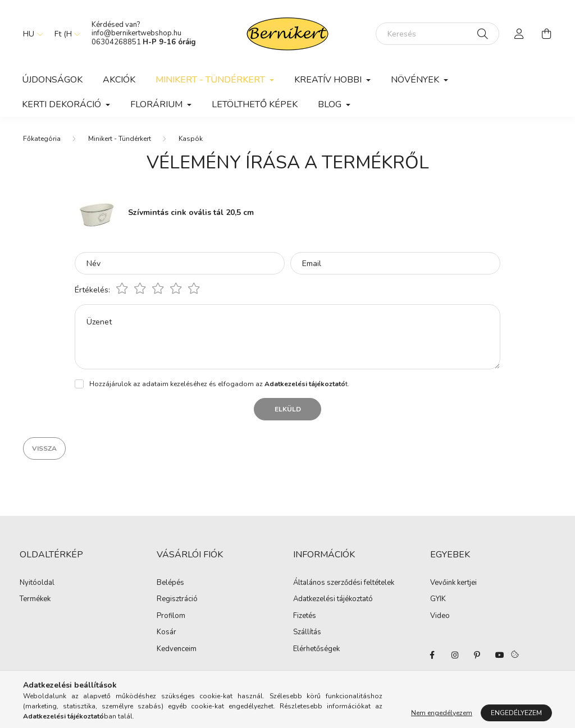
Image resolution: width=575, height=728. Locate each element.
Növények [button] (416, 80)
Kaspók (191, 139)
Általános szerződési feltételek (344, 583)
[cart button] (546, 34)
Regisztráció (177, 599)
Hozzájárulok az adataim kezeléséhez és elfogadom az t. (219, 384)
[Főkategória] (42, 139)
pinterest (477, 655)
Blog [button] (331, 104)
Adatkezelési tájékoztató (333, 599)
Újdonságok (52, 80)
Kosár (166, 633)
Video (440, 616)
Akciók (119, 80)
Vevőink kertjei (453, 583)
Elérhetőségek (316, 649)
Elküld (288, 409)
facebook (432, 655)
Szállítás (307, 633)
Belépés (170, 583)
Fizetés (305, 616)
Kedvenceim (177, 649)
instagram (455, 655)
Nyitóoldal (37, 583)
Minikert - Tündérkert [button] (211, 80)
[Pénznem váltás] (65, 34)
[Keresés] (437, 34)
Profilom (171, 616)
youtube (500, 655)
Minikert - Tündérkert (120, 139)
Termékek (35, 599)
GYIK (438, 599)
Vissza (44, 448)
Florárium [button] (158, 104)
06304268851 (116, 42)
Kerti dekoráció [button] (63, 104)
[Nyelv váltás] (30, 34)
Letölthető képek (255, 104)
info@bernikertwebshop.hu (137, 33)
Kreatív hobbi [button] (329, 80)
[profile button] (519, 34)
